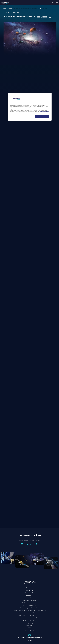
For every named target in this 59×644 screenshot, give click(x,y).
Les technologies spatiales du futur (29, 608)
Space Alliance (29, 595)
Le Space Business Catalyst (30, 603)
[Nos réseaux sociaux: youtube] (37, 544)
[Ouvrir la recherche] (50, 3)
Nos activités (29, 598)
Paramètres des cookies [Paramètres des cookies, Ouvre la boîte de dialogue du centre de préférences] (16, 117)
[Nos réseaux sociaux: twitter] (33, 544)
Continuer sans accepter (46, 95)
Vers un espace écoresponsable (29, 618)
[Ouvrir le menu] (57, 3)
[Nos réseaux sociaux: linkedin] (31, 544)
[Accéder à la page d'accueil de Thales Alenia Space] (5, 2)
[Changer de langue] (53, 2)
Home (5, 8)
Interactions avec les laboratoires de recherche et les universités (30, 610)
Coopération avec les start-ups (30, 600)
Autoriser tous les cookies (42, 117)
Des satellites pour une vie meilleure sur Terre (30, 615)
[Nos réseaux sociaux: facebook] (25, 544)
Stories (10, 8)
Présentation (29, 588)
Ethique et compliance (29, 593)
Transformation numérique (30, 613)
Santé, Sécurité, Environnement (29, 620)
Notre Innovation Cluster (30, 605)
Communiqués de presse (30, 623)
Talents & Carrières (29, 630)
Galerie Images (30, 625)
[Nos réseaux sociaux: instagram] (28, 544)
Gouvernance (30, 590)
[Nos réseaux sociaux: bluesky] (22, 544)
